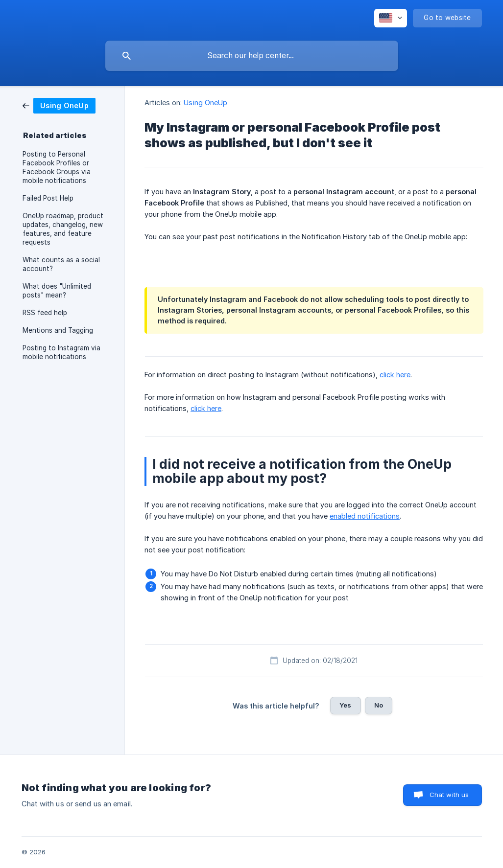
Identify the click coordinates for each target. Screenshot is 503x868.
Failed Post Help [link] (48, 198)
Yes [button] (345, 705)
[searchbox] (252, 56)
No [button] (379, 705)
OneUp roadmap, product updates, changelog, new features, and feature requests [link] (63, 229)
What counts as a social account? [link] (61, 264)
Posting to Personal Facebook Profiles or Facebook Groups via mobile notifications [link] (57, 167)
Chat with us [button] (449, 795)
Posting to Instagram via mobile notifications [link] (61, 352)
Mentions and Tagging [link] (58, 330)
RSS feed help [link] (45, 313)
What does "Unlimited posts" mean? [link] (57, 291)
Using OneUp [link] (205, 103)
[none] (391, 18)
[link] (59, 105)
